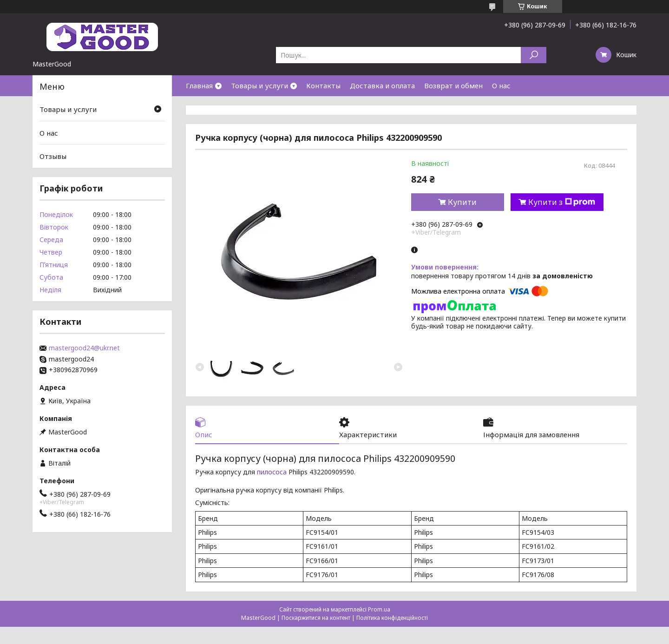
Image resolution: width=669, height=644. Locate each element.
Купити (462, 202)
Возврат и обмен (453, 85)
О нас (501, 85)
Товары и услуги (259, 85)
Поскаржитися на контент (316, 618)
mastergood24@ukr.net (84, 348)
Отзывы (53, 156)
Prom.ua (379, 609)
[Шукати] (534, 55)
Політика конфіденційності (392, 618)
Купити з (562, 202)
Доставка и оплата (382, 85)
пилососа (272, 472)
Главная (199, 85)
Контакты (323, 85)
